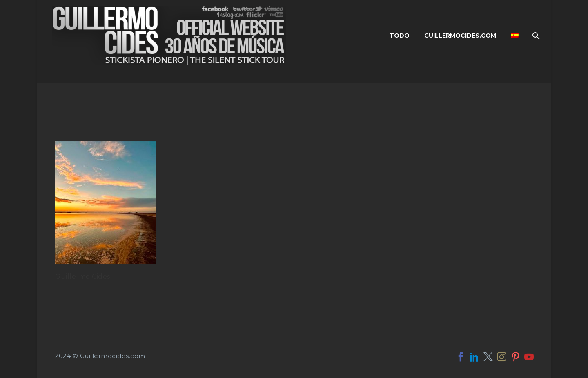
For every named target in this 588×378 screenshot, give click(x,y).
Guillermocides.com (460, 36)
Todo (400, 36)
